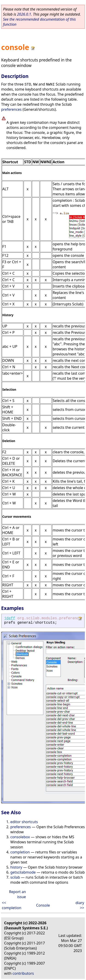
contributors (23, 973)
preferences (11, 109)
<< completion (12, 905)
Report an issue (17, 894)
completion (20, 852)
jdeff (10, 618)
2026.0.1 (24, 14)
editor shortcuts (24, 822)
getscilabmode (23, 872)
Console (43, 905)
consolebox (20, 837)
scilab (15, 877)
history (16, 867)
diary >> (80, 905)
